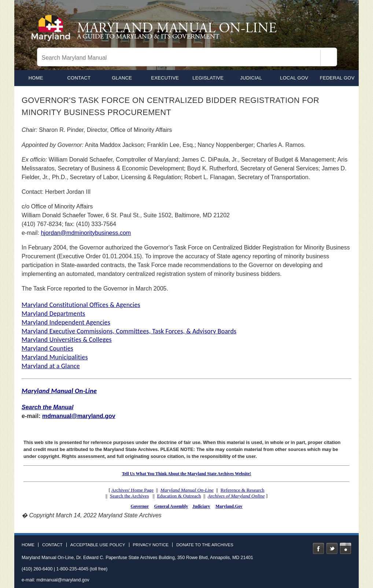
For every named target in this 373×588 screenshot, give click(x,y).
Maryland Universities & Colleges (67, 340)
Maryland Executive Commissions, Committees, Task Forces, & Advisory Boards (129, 331)
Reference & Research (243, 490)
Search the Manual (47, 407)
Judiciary (201, 506)
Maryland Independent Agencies (66, 322)
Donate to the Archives (205, 545)
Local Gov (294, 78)
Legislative (208, 78)
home (36, 78)
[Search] (329, 58)
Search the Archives (130, 496)
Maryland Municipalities (55, 357)
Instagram (346, 548)
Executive (165, 78)
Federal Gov (337, 78)
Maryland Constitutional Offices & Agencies (81, 305)
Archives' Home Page (133, 490)
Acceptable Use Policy (98, 545)
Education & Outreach (179, 496)
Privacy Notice (151, 545)
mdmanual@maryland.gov (79, 416)
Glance (122, 78)
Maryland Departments (53, 314)
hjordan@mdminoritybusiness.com (86, 233)
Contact (79, 78)
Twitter (332, 548)
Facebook (318, 548)
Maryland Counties (47, 348)
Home (28, 545)
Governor (139, 506)
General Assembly (171, 506)
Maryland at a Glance (51, 366)
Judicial (251, 78)
